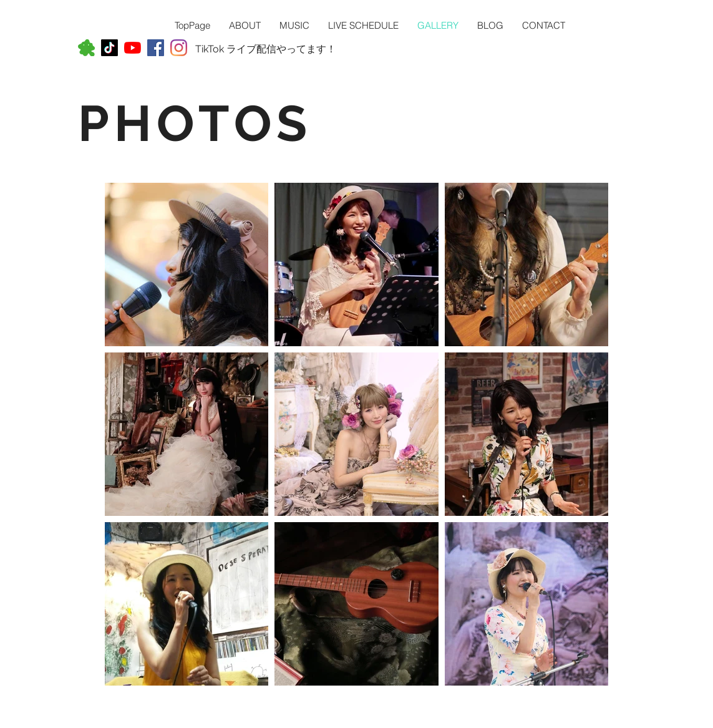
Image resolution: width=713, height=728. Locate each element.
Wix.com (201, 723)
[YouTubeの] (133, 48)
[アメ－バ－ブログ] (86, 48)
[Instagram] (179, 48)
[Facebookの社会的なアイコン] (156, 48)
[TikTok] (109, 48)
